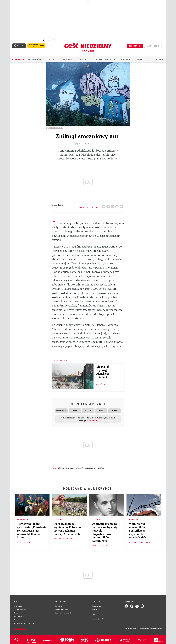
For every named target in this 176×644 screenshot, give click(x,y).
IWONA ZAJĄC (69, 467)
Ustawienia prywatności (63, 612)
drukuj (117, 205)
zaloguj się (151, 45)
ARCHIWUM (68, 58)
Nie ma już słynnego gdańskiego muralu (103, 371)
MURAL (81, 467)
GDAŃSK (61, 467)
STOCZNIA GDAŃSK (97, 467)
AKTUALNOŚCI (34, 58)
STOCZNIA (87, 467)
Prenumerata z (33, 44)
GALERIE (84, 58)
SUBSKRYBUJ (135, 45)
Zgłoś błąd (20, 627)
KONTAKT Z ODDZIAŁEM (104, 58)
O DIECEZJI (158, 58)
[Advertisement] (88, 21)
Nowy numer (18, 58)
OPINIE (51, 58)
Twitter (113, 205)
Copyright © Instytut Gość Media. (135, 627)
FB (109, 205)
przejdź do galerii (88, 142)
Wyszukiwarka (162, 44)
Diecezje (141, 58)
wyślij (122, 205)
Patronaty (125, 58)
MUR (76, 467)
